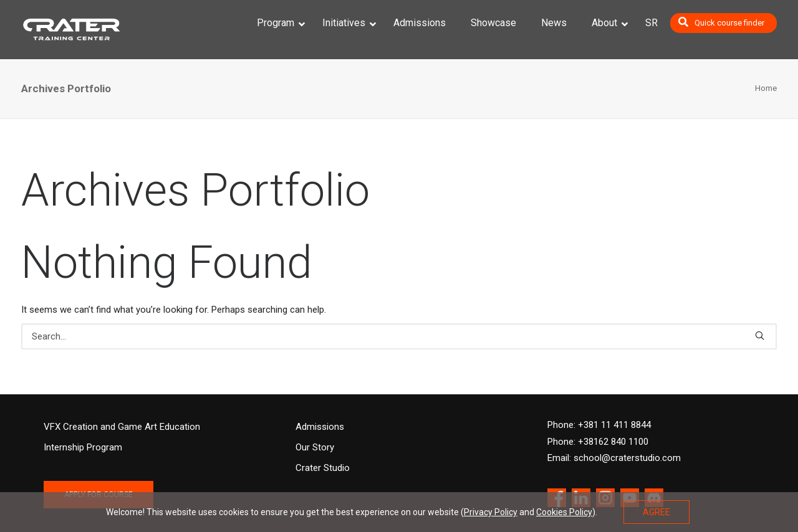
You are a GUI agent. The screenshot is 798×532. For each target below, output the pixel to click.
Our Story (315, 447)
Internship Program (83, 447)
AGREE (656, 512)
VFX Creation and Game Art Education (122, 427)
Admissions (320, 427)
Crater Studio (323, 468)
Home (766, 88)
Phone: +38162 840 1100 (598, 442)
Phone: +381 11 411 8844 (599, 425)
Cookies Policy (564, 512)
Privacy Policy (491, 512)
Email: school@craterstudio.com (614, 458)
